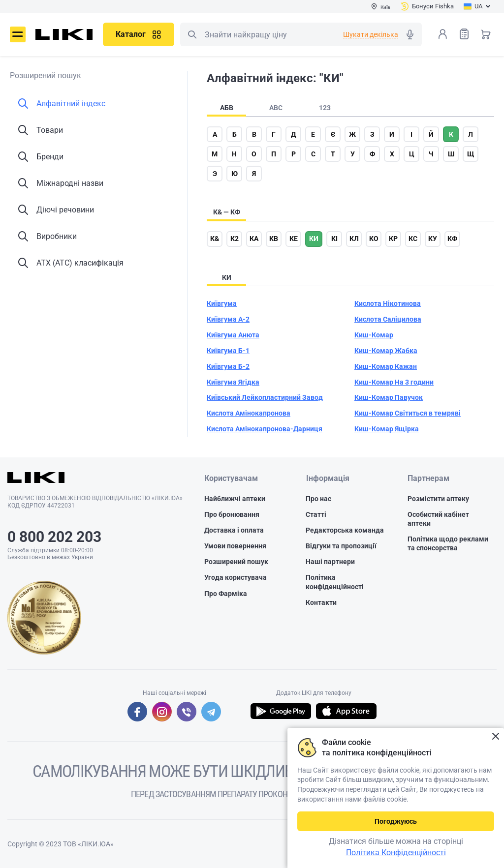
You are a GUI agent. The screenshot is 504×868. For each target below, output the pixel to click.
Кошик (486, 34)
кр (393, 239)
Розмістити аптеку (438, 499)
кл (354, 239)
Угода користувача (236, 578)
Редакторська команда (345, 530)
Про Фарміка (226, 594)
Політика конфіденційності (335, 582)
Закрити (495, 736)
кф (452, 239)
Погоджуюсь (396, 821)
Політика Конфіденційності (396, 853)
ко (374, 239)
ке (294, 239)
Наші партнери (330, 562)
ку (433, 239)
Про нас (318, 499)
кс (413, 239)
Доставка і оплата (234, 530)
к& (215, 239)
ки (314, 239)
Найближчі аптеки (235, 499)
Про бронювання (232, 514)
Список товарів (464, 34)
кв (274, 239)
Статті (316, 514)
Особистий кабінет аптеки (438, 519)
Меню (18, 34)
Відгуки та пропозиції (341, 546)
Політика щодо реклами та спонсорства (448, 543)
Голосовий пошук (410, 34)
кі (334, 239)
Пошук (192, 34)
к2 (235, 239)
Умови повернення (235, 546)
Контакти (321, 602)
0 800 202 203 (54, 537)
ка (254, 239)
